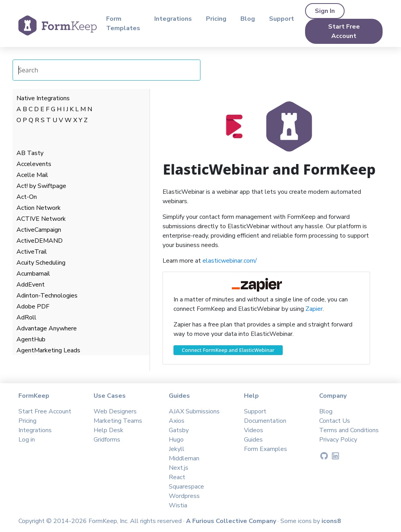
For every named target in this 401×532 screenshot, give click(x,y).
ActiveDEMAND (40, 241)
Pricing (216, 19)
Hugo (176, 440)
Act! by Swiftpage (41, 186)
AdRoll (26, 317)
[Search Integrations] (107, 70)
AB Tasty (30, 153)
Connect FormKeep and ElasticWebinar (228, 350)
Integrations (173, 19)
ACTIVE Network (41, 219)
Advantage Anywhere (47, 328)
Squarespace (186, 487)
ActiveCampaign (39, 230)
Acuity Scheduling (41, 263)
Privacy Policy (338, 440)
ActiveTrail (32, 252)
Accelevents (34, 164)
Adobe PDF (33, 307)
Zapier (314, 309)
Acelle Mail (32, 175)
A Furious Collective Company (232, 521)
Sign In (325, 11)
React (177, 477)
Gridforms (107, 440)
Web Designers (115, 411)
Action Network (39, 208)
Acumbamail (33, 274)
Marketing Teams (118, 421)
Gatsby (179, 430)
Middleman (184, 458)
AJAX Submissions (194, 411)
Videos (254, 430)
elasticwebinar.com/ (230, 261)
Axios (177, 421)
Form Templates (123, 23)
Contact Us (335, 421)
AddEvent (31, 285)
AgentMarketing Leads (48, 350)
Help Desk (108, 430)
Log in (27, 440)
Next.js (179, 468)
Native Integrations (43, 98)
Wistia (178, 505)
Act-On (27, 197)
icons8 (331, 521)
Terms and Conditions (349, 430)
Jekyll (177, 449)
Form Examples (266, 449)
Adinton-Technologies (47, 296)
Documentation (265, 421)
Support (282, 19)
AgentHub (31, 339)
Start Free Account (344, 31)
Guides (253, 440)
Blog (248, 19)
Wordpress (184, 496)
